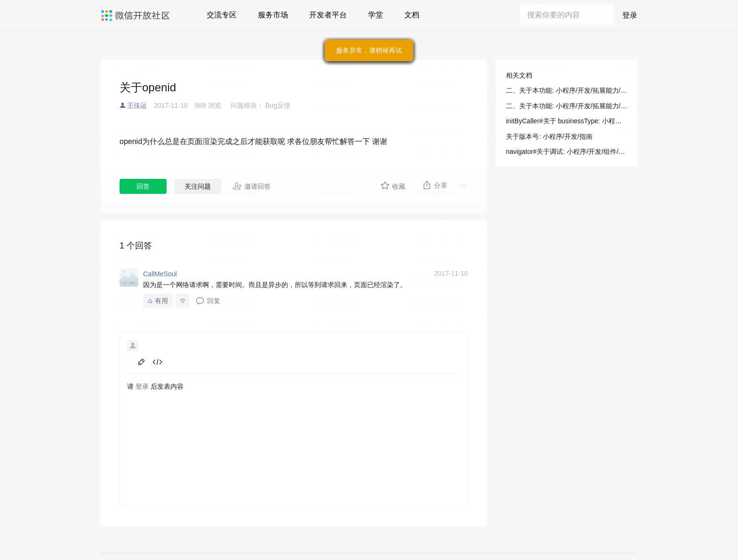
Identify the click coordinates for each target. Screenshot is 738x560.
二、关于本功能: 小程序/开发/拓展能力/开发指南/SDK (567, 90)
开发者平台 (328, 15)
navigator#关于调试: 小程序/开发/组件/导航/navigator (567, 152)
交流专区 (222, 15)
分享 (435, 185)
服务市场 (273, 15)
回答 (143, 186)
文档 (412, 15)
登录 (630, 15)
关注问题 (198, 186)
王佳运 (137, 105)
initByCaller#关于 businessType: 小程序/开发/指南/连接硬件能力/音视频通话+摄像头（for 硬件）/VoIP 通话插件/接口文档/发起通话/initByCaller (567, 121)
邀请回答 (252, 186)
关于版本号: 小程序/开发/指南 (549, 136)
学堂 (376, 15)
